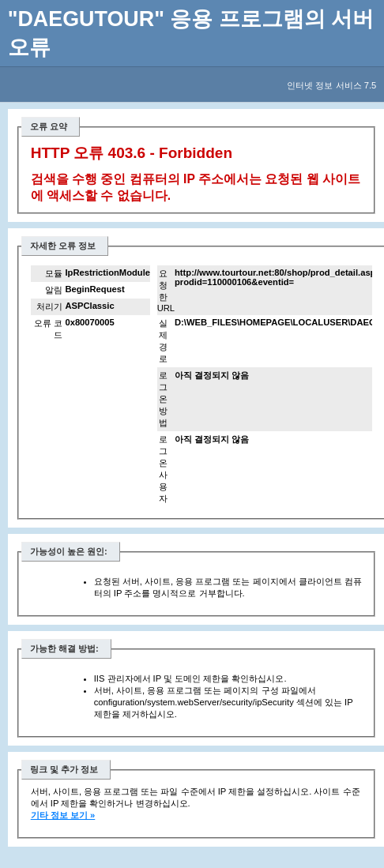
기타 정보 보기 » (63, 815)
